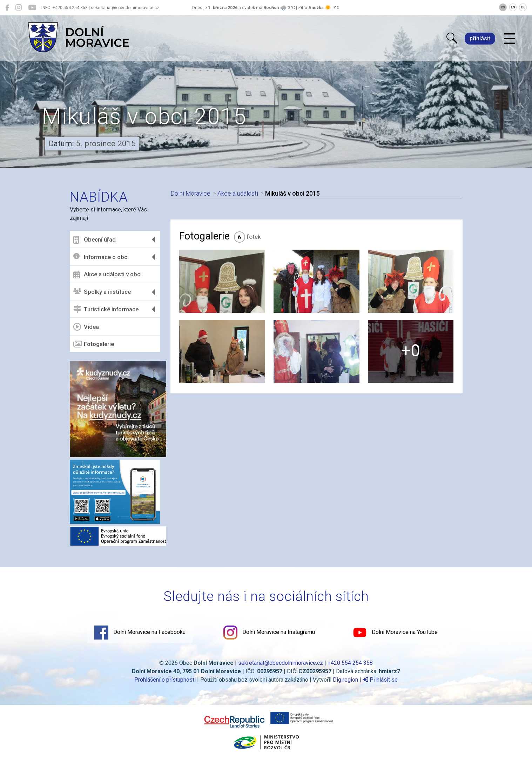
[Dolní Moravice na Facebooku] (7, 8)
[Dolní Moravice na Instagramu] (19, 8)
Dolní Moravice (190, 194)
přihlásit (480, 38)
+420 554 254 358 (350, 663)
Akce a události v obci (107, 275)
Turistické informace (106, 309)
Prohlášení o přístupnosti (165, 680)
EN (513, 7)
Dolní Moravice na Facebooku (140, 633)
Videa (86, 327)
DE (523, 7)
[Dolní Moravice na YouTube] (32, 8)
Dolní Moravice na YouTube (395, 633)
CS (503, 7)
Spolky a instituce (102, 292)
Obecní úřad (95, 240)
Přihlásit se (380, 680)
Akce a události (238, 194)
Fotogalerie (94, 344)
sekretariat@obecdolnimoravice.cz (281, 663)
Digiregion (345, 680)
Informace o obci (101, 257)
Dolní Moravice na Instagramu (269, 633)
